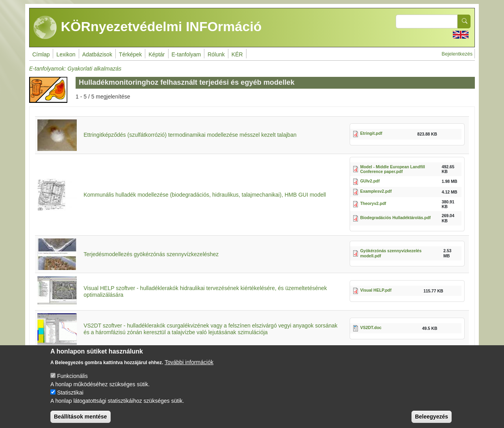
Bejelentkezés (457, 54)
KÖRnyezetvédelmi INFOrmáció (148, 28)
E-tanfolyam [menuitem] (186, 54)
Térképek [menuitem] (130, 54)
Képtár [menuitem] (157, 54)
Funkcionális (72, 383)
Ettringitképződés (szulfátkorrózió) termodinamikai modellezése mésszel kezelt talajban (190, 135)
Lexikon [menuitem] (66, 54)
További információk (189, 369)
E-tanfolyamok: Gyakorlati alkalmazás (75, 69)
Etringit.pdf (371, 133)
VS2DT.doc (371, 328)
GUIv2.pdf (370, 181)
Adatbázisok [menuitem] (97, 54)
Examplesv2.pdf (376, 191)
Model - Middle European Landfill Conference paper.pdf (393, 169)
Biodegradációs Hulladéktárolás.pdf (396, 218)
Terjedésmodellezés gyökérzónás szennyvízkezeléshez (151, 254)
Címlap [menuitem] (41, 54)
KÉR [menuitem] (237, 54)
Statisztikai (70, 400)
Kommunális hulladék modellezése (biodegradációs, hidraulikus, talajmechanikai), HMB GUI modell (205, 195)
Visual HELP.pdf (376, 290)
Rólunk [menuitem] (216, 54)
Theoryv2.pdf (373, 203)
